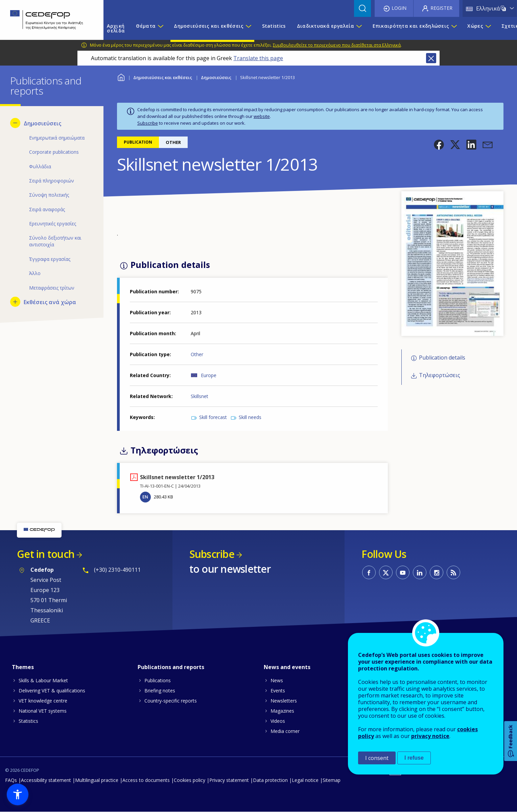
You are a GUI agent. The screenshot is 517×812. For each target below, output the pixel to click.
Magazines (282, 711)
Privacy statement (229, 780)
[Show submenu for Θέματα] (160, 28)
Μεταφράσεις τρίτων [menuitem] (52, 288)
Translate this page (258, 58)
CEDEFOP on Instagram (437, 572)
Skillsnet (199, 396)
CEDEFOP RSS (453, 572)
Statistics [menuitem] (274, 26)
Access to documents (146, 780)
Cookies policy (190, 780)
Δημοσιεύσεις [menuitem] (42, 123)
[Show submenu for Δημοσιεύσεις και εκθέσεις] (248, 28)
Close (431, 58)
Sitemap (332, 780)
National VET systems (43, 711)
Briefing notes (160, 691)
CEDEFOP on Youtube (403, 572)
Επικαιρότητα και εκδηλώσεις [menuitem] (411, 26)
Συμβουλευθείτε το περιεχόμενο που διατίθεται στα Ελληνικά (337, 45)
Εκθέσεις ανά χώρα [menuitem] (50, 302)
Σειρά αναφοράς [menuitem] (47, 209)
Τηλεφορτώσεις (440, 375)
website (262, 116)
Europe (209, 375)
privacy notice (430, 736)
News (277, 680)
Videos (278, 721)
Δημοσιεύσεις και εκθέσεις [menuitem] (209, 26)
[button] (439, 145)
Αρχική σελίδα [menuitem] (116, 28)
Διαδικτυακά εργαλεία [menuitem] (326, 26)
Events (278, 691)
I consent (377, 758)
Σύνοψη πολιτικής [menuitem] (49, 195)
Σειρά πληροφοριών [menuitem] (52, 181)
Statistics (28, 721)
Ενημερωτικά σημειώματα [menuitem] (57, 138)
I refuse (414, 758)
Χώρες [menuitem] (475, 26)
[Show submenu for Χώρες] (488, 28)
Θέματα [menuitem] (146, 26)
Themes (23, 667)
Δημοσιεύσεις (216, 77)
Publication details (442, 358)
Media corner (285, 731)
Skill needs (250, 417)
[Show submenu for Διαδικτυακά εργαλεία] (359, 28)
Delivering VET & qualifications (52, 691)
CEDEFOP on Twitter (386, 572)
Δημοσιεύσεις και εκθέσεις (163, 77)
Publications (158, 680)
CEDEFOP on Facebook (369, 572)
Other (197, 354)
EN (145, 497)
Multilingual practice (97, 780)
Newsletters (284, 701)
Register (441, 8)
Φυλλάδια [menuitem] (40, 166)
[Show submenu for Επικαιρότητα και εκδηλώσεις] (454, 28)
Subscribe (148, 123)
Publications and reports (171, 667)
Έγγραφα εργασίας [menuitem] (50, 259)
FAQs (11, 780)
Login (399, 8)
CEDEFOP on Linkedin (420, 572)
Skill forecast (213, 417)
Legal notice (305, 780)
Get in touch (46, 554)
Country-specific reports (171, 701)
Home (121, 77)
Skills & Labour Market (43, 680)
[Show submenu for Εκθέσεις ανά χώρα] (15, 302)
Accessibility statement (46, 780)
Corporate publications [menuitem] (54, 152)
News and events (287, 667)
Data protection (270, 780)
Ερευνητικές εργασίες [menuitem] (53, 224)
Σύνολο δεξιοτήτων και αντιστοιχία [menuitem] (55, 241)
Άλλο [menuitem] (35, 273)
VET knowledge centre (43, 701)
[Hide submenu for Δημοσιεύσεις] (15, 123)
